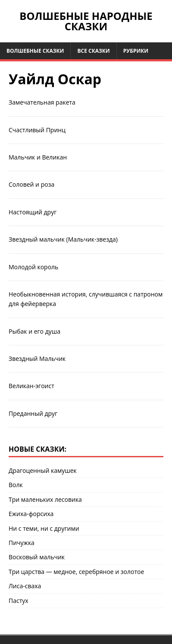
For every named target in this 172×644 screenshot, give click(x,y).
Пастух (19, 601)
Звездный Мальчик (37, 359)
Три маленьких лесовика (45, 499)
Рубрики (136, 51)
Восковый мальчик (37, 557)
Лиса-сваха (25, 586)
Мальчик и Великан (38, 157)
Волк (16, 485)
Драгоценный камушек (43, 470)
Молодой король (33, 267)
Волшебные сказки (35, 51)
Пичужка (22, 543)
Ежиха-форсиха (31, 514)
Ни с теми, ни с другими (44, 528)
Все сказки (93, 51)
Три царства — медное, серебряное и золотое (76, 572)
